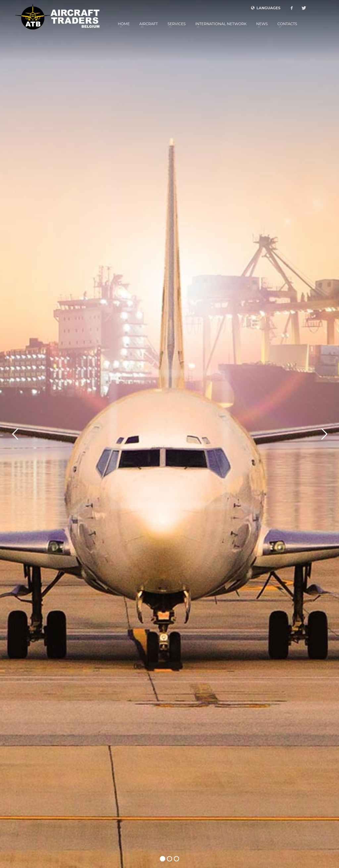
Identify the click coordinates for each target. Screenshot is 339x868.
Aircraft (149, 24)
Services (177, 24)
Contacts (287, 24)
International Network (221, 24)
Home (124, 24)
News (262, 24)
